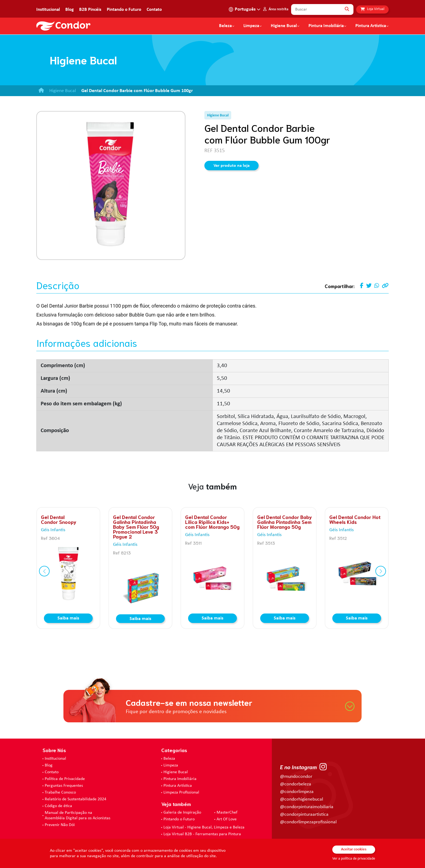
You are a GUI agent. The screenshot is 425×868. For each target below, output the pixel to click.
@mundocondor (296, 777)
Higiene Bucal (284, 26)
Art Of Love (227, 819)
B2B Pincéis (90, 10)
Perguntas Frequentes (64, 786)
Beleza (225, 26)
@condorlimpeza (297, 792)
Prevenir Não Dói (60, 825)
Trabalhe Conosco (60, 792)
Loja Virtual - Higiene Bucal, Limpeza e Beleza (204, 827)
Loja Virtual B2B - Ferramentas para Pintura (202, 834)
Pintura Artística (371, 26)
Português (245, 9)
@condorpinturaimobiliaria (307, 807)
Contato (154, 10)
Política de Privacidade (65, 779)
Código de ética (58, 806)
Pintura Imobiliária (326, 26)
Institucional (48, 10)
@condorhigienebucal (302, 799)
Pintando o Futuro (124, 10)
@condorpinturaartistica (304, 815)
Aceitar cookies (354, 849)
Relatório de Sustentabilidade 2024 (75, 799)
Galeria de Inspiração (182, 812)
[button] (44, 571)
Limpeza (171, 765)
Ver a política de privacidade (354, 859)
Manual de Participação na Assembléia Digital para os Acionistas (78, 815)
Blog (70, 10)
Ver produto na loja (232, 166)
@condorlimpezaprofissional (308, 822)
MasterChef (227, 812)
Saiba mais (68, 618)
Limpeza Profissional (181, 792)
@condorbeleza (296, 784)
